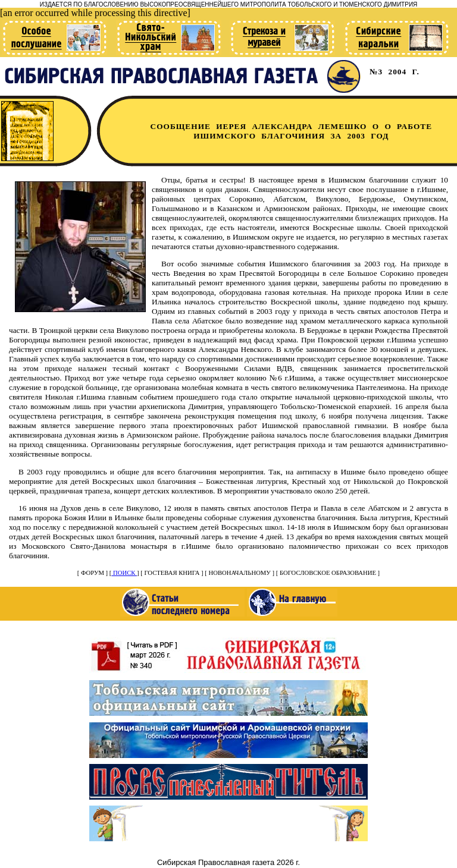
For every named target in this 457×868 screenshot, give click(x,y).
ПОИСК (124, 573)
